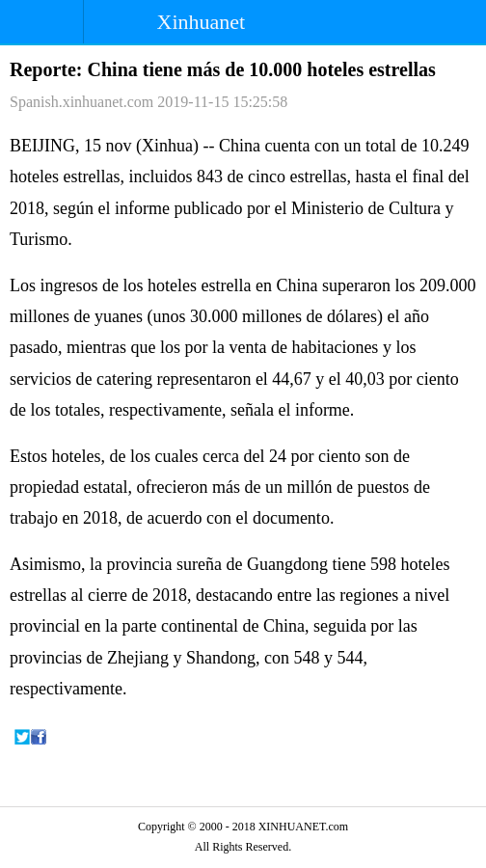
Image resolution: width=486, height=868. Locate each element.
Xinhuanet (202, 22)
